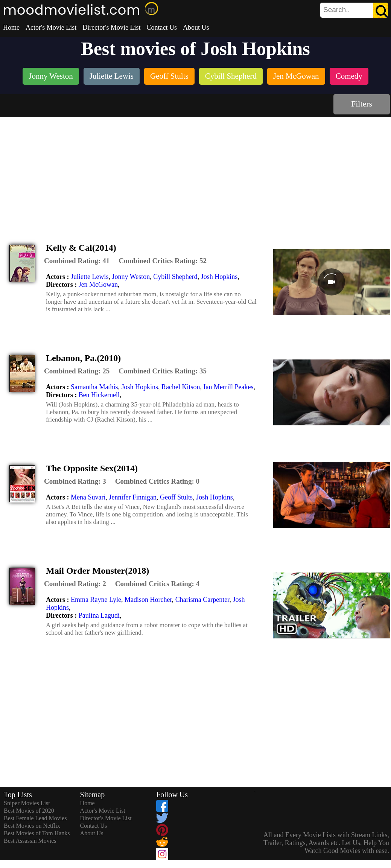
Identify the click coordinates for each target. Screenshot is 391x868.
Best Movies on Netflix (32, 826)
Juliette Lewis (90, 277)
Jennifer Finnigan (132, 497)
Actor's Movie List (51, 27)
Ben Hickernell (99, 395)
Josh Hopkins (219, 277)
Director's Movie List (111, 27)
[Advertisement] (196, 173)
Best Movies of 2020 (29, 811)
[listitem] (51, 77)
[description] (77, 261)
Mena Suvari (88, 497)
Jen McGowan (98, 285)
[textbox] (337, 10)
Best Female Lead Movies (35, 818)
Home (11, 27)
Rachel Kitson (181, 387)
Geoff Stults (176, 497)
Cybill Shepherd (175, 277)
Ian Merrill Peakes (228, 387)
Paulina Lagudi (99, 615)
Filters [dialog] (362, 104)
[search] (354, 10)
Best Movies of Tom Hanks (37, 833)
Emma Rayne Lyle (96, 600)
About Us (196, 27)
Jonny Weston (131, 277)
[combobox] (337, 10)
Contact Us (162, 27)
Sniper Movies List (27, 803)
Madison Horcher (148, 600)
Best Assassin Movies (30, 841)
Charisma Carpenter (202, 600)
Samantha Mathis (94, 387)
